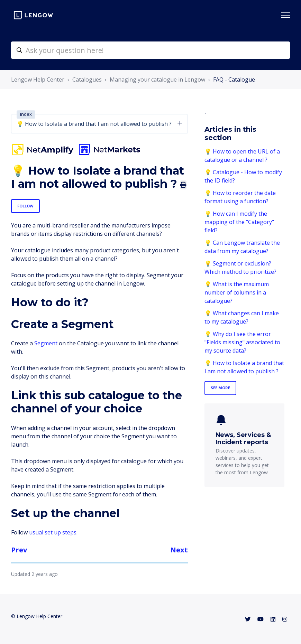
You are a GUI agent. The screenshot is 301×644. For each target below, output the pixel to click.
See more (220, 388)
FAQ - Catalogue (234, 80)
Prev (19, 550)
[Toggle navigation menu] (285, 15)
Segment (46, 343)
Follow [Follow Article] (25, 206)
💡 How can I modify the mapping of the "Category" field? (239, 222)
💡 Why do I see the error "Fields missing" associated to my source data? (242, 342)
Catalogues (87, 80)
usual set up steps (53, 532)
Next (179, 550)
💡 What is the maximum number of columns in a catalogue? (237, 292)
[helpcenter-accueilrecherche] (150, 50)
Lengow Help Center (38, 80)
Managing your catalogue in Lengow (157, 80)
